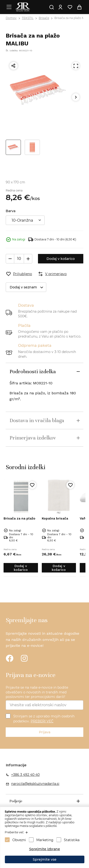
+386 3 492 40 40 (25, 775)
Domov (11, 18)
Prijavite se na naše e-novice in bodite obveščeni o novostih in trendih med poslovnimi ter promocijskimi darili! (37, 692)
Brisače (44, 18)
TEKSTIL (28, 18)
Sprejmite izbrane (45, 849)
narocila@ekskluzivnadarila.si (35, 784)
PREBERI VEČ (42, 721)
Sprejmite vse (45, 859)
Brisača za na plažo (19, 518)
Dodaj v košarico (61, 259)
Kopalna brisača (55, 518)
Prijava (45, 732)
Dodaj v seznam (28, 287)
